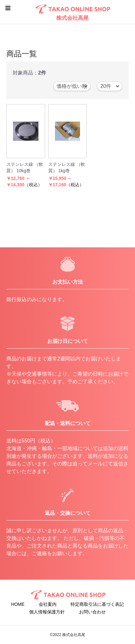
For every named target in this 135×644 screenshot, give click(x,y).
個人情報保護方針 (47, 612)
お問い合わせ (92, 612)
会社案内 (48, 604)
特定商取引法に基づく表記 (97, 604)
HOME (18, 604)
